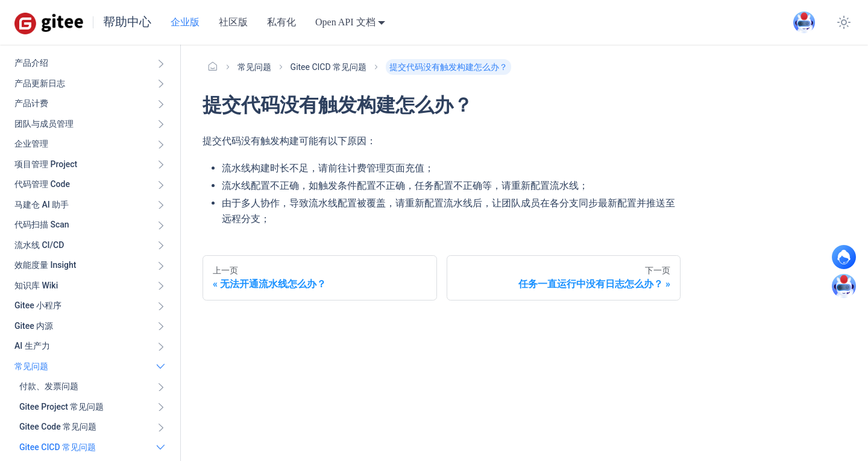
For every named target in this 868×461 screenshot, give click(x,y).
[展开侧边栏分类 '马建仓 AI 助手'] (161, 205)
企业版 (185, 22)
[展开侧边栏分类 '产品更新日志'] (161, 84)
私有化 (281, 22)
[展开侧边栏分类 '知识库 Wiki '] (161, 286)
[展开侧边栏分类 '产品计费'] (161, 104)
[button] (92, 387)
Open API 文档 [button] (345, 22)
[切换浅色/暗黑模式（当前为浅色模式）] (844, 22)
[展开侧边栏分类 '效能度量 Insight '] (161, 265)
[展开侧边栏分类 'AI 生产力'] (161, 346)
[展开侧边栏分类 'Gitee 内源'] (161, 326)
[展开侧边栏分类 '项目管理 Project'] (161, 165)
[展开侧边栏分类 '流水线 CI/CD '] (161, 246)
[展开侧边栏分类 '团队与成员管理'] (161, 124)
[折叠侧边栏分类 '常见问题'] (161, 367)
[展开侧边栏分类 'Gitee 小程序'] (161, 306)
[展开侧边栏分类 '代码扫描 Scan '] (161, 225)
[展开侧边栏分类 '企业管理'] (161, 144)
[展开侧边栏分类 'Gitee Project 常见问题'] (161, 407)
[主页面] (213, 67)
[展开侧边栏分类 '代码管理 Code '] (161, 185)
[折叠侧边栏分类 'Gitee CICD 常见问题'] (161, 448)
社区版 (233, 22)
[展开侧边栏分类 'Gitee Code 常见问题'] (161, 427)
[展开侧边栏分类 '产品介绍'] (161, 63)
